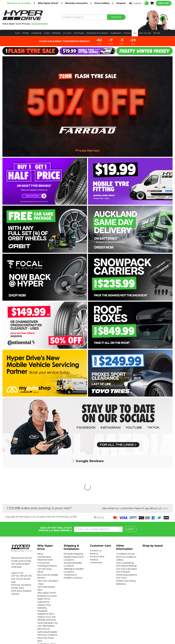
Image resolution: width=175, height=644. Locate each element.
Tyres (17, 33)
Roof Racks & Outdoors (97, 33)
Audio (47, 33)
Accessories (36, 33)
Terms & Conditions (47, 587)
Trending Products (47, 517)
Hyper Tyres (135, 634)
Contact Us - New (46, 596)
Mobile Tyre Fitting (126, 533)
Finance (121, 3)
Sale (135, 33)
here (165, 460)
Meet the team (45, 511)
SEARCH (116, 17)
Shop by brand (153, 497)
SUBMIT (130, 481)
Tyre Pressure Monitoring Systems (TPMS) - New (48, 617)
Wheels (25, 33)
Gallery (120, 511)
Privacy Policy (97, 508)
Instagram (153, 634)
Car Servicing (44, 521)
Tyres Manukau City (47, 575)
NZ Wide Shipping (73, 505)
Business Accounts (77, 3)
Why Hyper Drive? (48, 3)
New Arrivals (145, 33)
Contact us (96, 502)
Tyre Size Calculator (127, 521)
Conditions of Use (47, 626)
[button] (135, 3)
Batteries (56, 33)
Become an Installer (19, 3)
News (40, 505)
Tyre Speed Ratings (126, 517)
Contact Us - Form (47, 605)
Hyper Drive (122, 634)
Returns (41, 529)
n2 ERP (73, 468)
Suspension (116, 33)
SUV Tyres (121, 529)
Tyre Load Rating (125, 515)
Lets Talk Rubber (46, 577)
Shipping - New (45, 623)
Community (96, 514)
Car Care (67, 33)
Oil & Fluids (79, 33)
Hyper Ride (110, 634)
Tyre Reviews (44, 509)
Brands (157, 33)
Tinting (127, 33)
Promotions (44, 515)
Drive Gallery (102, 3)
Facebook (164, 634)
